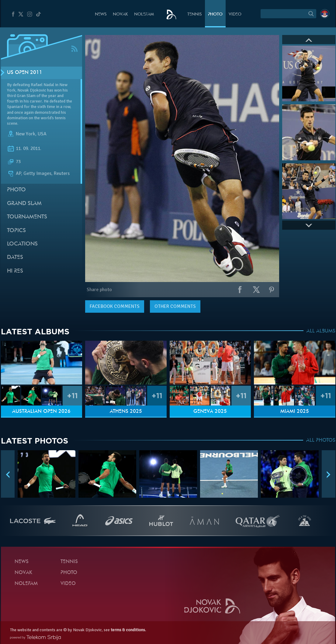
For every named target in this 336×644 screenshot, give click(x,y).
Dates (15, 258)
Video (235, 14)
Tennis (195, 14)
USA (42, 134)
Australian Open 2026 (41, 412)
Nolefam (144, 14)
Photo (215, 14)
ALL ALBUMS (321, 331)
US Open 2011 (25, 73)
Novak (120, 14)
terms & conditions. (128, 630)
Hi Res (15, 271)
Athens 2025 (126, 412)
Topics (16, 231)
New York (26, 134)
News (101, 14)
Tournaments (27, 217)
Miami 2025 (295, 412)
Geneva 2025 (210, 412)
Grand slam (24, 204)
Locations (22, 244)
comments (115, 306)
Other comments (175, 306)
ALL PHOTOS (321, 440)
